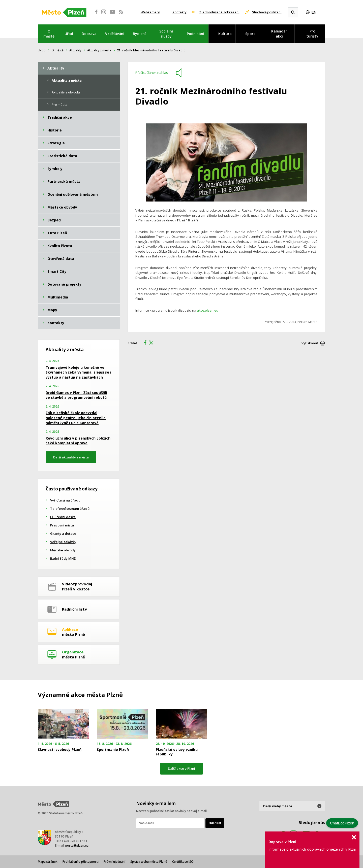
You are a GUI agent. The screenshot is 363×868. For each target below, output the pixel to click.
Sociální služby (166, 34)
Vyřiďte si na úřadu (65, 500)
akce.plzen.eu (208, 310)
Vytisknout (310, 343)
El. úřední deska (63, 517)
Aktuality (75, 50)
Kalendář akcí (279, 34)
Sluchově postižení (267, 12)
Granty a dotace (63, 533)
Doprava (89, 34)
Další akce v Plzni (181, 769)
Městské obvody (63, 550)
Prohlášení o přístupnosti (81, 862)
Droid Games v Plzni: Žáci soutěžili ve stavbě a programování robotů (76, 395)
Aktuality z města (99, 50)
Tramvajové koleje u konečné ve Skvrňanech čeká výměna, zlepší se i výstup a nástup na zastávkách (78, 372)
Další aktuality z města (71, 457)
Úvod (42, 50)
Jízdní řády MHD (63, 558)
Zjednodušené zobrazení (219, 12)
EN (314, 12)
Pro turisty (312, 34)
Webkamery (150, 12)
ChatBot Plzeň (342, 823)
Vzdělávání (115, 34)
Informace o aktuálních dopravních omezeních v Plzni (312, 849)
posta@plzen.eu (77, 845)
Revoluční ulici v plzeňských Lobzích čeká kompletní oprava (78, 441)
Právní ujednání (114, 862)
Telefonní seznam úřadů (70, 509)
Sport (250, 34)
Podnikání (195, 34)
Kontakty (179, 12)
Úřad (69, 34)
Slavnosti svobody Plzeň (60, 750)
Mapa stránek (48, 862)
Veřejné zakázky (63, 542)
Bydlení (139, 34)
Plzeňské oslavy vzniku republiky (177, 752)
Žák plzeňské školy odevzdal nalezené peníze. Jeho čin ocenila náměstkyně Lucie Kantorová (76, 418)
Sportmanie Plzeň (113, 750)
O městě (49, 34)
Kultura (225, 34)
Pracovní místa (62, 525)
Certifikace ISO (183, 862)
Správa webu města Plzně (149, 862)
